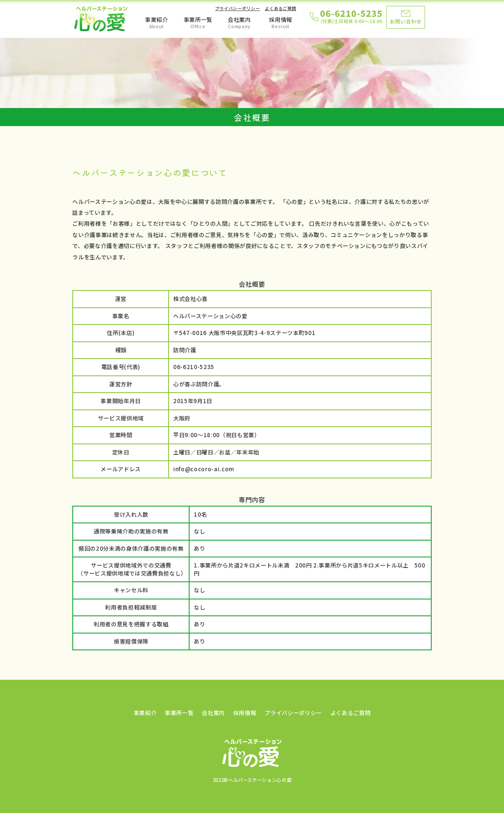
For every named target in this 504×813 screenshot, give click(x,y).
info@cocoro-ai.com (204, 469)
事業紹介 (157, 20)
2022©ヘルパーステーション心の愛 (252, 780)
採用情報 (281, 20)
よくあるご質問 (281, 8)
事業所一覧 (198, 20)
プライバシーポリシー (238, 8)
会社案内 (239, 20)
